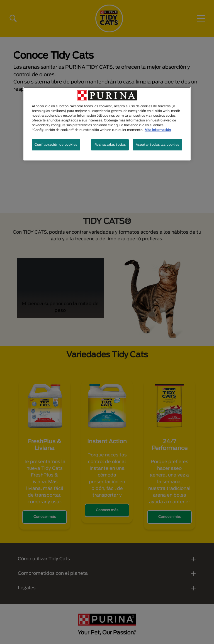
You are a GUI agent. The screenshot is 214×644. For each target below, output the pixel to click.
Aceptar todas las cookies (158, 145)
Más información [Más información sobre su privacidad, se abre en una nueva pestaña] (158, 130)
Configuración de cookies (56, 145)
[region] (107, 124)
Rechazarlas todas (110, 145)
